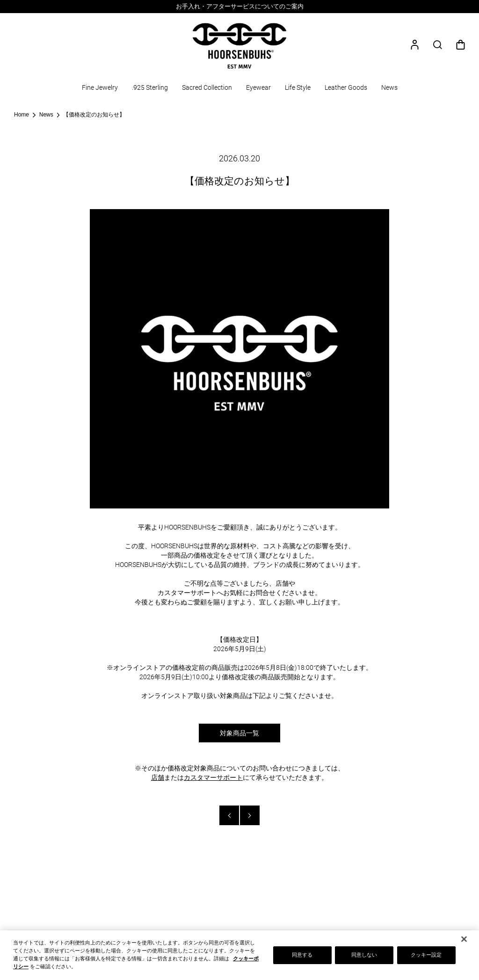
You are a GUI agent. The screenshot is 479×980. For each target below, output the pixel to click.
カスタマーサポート (213, 777)
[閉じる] (464, 941)
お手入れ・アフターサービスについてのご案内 (240, 6)
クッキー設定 (426, 956)
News (46, 115)
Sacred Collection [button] (207, 87)
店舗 (158, 777)
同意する (302, 956)
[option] (239, 7)
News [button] (389, 87)
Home (22, 115)
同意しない (364, 956)
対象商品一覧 (239, 733)
